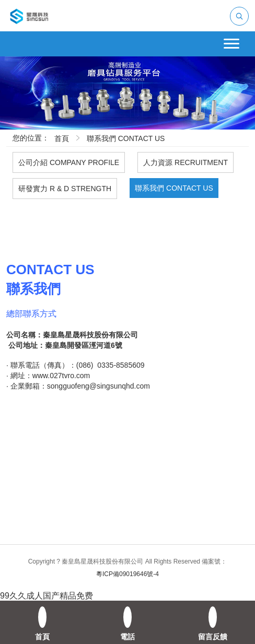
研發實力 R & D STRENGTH (65, 189)
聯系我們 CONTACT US (126, 138)
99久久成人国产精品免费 (47, 596)
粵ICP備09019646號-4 (128, 574)
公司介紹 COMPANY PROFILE (69, 162)
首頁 (62, 138)
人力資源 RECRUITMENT (186, 162)
